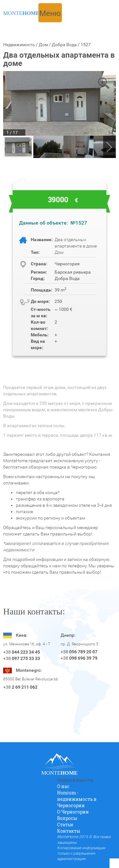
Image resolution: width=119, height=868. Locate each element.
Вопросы (67, 818)
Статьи (65, 825)
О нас (63, 786)
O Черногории (73, 812)
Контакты (69, 831)
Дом (43, 45)
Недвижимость (19, 45)
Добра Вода (64, 45)
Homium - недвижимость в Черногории (77, 799)
